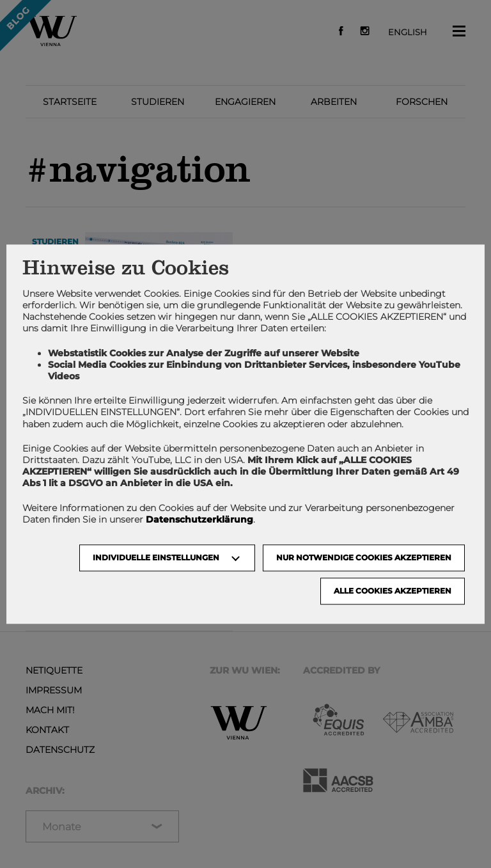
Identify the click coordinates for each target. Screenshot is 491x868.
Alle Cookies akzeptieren (393, 591)
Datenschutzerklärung (199, 519)
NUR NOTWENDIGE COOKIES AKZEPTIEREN (364, 557)
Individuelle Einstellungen (156, 557)
